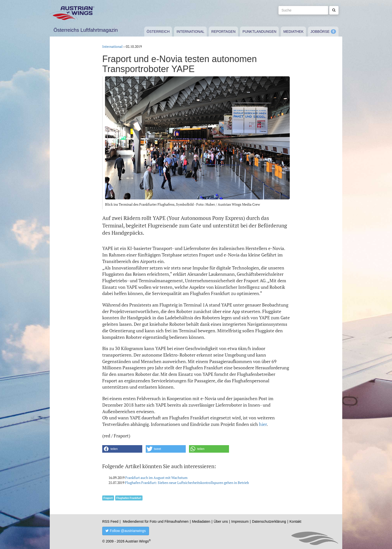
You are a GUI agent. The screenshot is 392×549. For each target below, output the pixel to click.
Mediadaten (201, 521)
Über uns (221, 521)
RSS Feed (110, 521)
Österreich (158, 32)
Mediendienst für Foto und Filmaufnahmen (156, 521)
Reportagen (223, 32)
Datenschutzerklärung (269, 521)
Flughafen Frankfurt (129, 498)
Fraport (108, 498)
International (190, 32)
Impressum (240, 521)
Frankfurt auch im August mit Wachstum (156, 478)
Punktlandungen (259, 32)
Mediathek (293, 32)
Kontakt (295, 521)
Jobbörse (320, 32)
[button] (122, 449)
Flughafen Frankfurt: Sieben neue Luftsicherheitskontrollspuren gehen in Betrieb (187, 483)
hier (263, 424)
